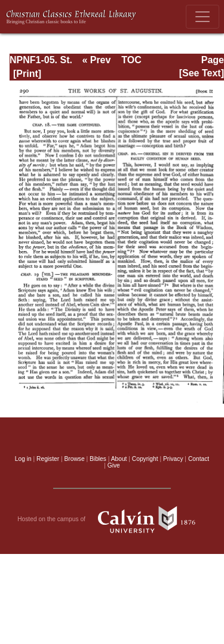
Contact (199, 459)
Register (48, 459)
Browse (75, 459)
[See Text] (202, 73)
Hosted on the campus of (112, 519)
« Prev (96, 60)
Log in (23, 459)
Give (114, 465)
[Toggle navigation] (202, 17)
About (119, 459)
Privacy (173, 459)
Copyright (145, 459)
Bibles (98, 459)
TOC (131, 60)
